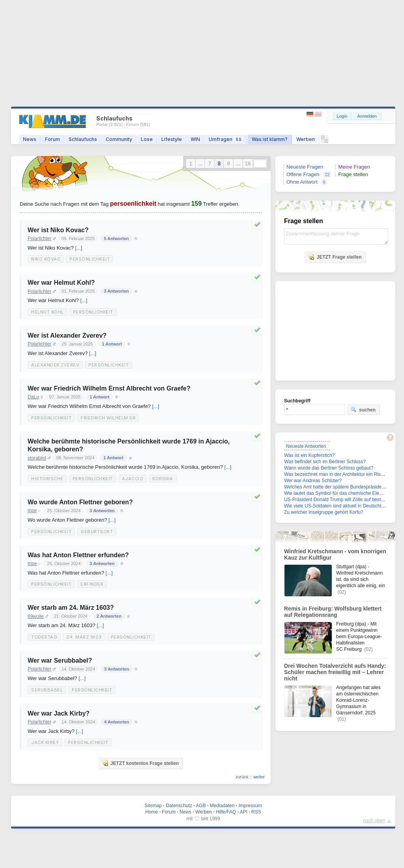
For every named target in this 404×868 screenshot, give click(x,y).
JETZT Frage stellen (335, 257)
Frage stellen (353, 174)
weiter (259, 777)
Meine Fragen (354, 167)
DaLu (33, 397)
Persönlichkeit (90, 259)
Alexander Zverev (55, 365)
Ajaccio (133, 479)
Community (119, 139)
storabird (37, 458)
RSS (256, 812)
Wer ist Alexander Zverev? (67, 335)
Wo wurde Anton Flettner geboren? (80, 502)
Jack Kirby (45, 742)
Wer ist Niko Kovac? (58, 230)
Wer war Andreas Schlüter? (313, 481)
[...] (79, 248)
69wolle (36, 616)
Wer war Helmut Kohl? (61, 283)
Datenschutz (179, 806)
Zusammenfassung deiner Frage (336, 236)
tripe (32, 511)
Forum (52, 139)
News (30, 139)
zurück (242, 777)
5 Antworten (116, 239)
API (244, 812)
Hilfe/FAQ (226, 812)
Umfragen (226, 139)
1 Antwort (112, 344)
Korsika (163, 479)
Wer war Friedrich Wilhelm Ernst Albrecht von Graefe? (109, 388)
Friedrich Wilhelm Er (108, 418)
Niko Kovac (46, 259)
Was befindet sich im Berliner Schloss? (325, 462)
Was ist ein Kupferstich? (309, 455)
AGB (201, 806)
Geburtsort (97, 532)
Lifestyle (172, 139)
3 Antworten (116, 291)
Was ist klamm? (270, 139)
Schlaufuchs (83, 139)
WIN (195, 139)
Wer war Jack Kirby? (59, 713)
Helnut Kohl (48, 312)
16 (248, 163)
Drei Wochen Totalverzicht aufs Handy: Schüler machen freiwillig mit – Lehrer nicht (335, 672)
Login (342, 116)
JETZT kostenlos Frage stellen (140, 763)
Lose (147, 139)
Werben (306, 139)
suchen (363, 410)
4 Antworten (117, 722)
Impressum (250, 806)
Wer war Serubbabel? (60, 660)
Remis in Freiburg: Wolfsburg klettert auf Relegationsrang (333, 612)
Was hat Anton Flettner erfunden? (78, 555)
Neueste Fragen (305, 167)
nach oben (374, 821)
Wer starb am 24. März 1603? (71, 608)
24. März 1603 (84, 637)
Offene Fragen (303, 174)
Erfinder (92, 584)
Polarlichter (39, 239)
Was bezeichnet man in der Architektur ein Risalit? (337, 474)
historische (47, 479)
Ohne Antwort (302, 182)
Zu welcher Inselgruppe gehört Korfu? (324, 512)
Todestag (44, 637)
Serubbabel (47, 690)
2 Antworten (109, 616)
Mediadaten (222, 806)
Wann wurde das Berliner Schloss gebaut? (329, 468)
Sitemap (153, 806)
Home (151, 812)
